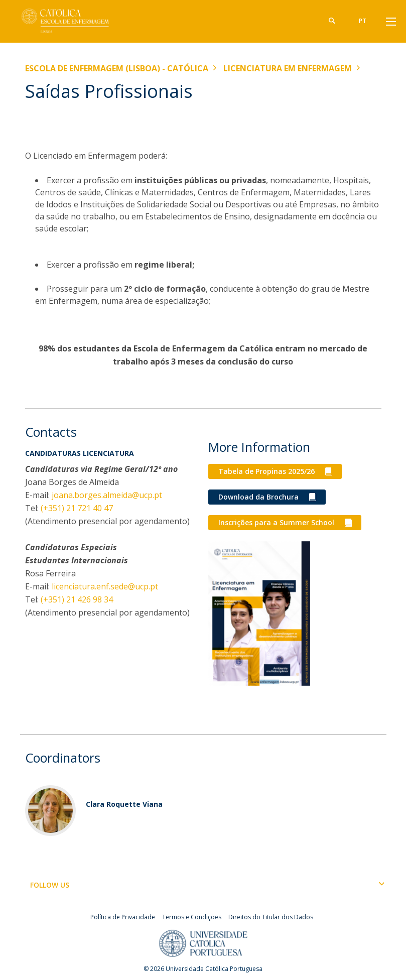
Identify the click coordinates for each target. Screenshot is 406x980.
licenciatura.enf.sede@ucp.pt (105, 586)
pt (363, 21)
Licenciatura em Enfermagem (288, 68)
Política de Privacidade (123, 917)
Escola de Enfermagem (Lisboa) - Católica (117, 68)
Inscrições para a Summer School (276, 522)
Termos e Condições (192, 917)
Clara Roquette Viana (124, 804)
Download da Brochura (258, 497)
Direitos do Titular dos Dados (271, 917)
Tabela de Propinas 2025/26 (266, 471)
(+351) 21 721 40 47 (77, 508)
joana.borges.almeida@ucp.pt (107, 495)
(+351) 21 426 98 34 (77, 599)
